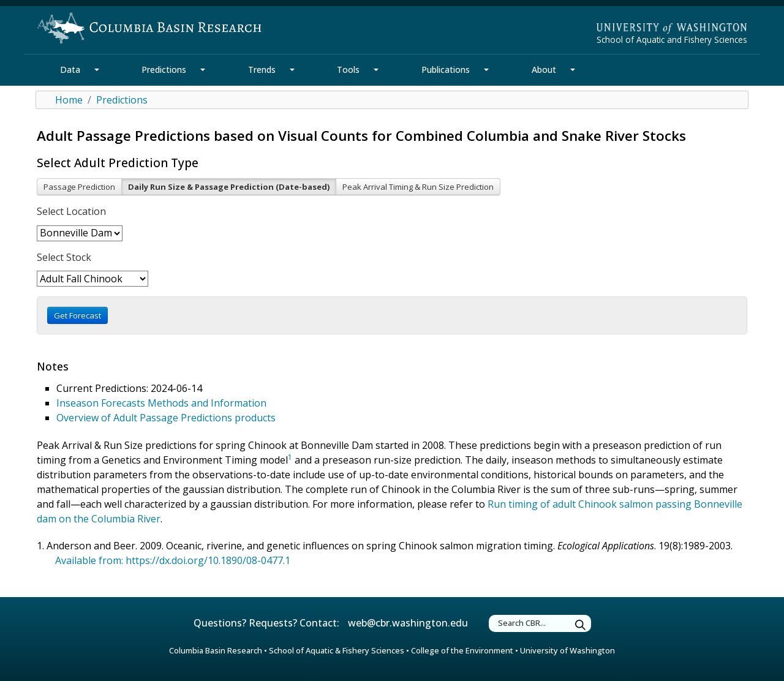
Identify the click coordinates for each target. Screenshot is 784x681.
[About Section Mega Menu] (573, 70)
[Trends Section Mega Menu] (292, 70)
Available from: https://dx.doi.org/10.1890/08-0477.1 (173, 560)
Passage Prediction (79, 187)
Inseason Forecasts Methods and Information (161, 403)
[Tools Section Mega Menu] (376, 70)
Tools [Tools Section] (348, 70)
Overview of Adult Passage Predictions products (166, 418)
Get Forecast (77, 315)
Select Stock (64, 257)
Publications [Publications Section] (446, 70)
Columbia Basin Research (216, 650)
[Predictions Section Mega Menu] (203, 70)
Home (69, 100)
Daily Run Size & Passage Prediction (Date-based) (229, 187)
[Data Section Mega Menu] (97, 70)
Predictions (122, 100)
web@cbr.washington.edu (408, 623)
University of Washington (567, 650)
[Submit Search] (581, 625)
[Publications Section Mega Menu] (486, 70)
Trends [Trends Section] (262, 70)
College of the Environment (462, 650)
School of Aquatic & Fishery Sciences (337, 650)
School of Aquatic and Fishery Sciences (672, 40)
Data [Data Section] (70, 70)
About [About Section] (544, 70)
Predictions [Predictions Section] (164, 70)
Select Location (71, 211)
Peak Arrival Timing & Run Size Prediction (418, 187)
